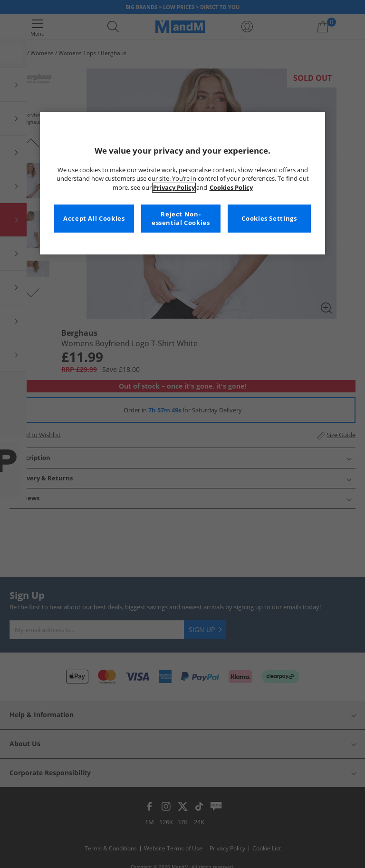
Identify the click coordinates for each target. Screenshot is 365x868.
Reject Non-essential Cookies (181, 219)
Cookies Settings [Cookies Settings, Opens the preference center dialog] (269, 219)
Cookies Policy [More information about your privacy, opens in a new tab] (231, 188)
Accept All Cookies (94, 219)
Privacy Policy (174, 188)
